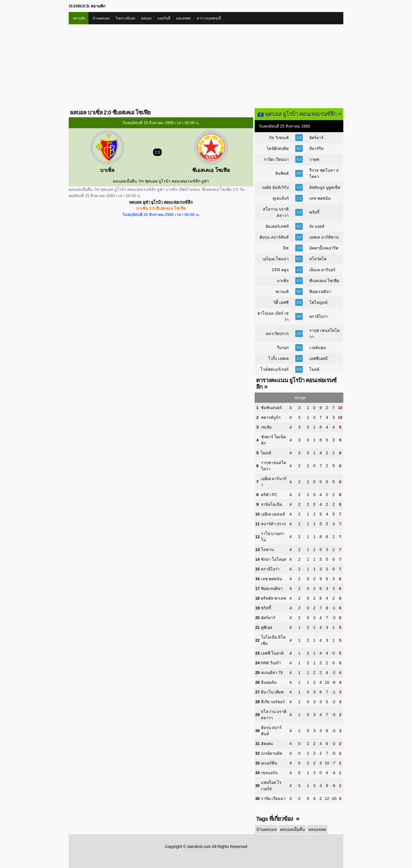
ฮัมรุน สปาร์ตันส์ (274, 237)
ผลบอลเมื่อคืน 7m (128, 181)
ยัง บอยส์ (317, 226)
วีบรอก (283, 348)
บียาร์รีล (316, 148)
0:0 (299, 173)
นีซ (286, 248)
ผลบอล (146, 18)
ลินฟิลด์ (282, 173)
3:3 (299, 237)
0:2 (299, 148)
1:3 (299, 187)
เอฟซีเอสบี (318, 358)
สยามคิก (79, 18)
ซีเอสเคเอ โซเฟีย (324, 281)
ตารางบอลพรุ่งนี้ (209, 18)
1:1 (299, 198)
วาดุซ (314, 159)
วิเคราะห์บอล (125, 18)
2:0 (299, 281)
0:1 (299, 159)
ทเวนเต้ (282, 292)
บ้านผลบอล (101, 18)
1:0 (299, 212)
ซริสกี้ (314, 212)
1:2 (299, 138)
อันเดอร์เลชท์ (277, 226)
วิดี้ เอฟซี (281, 302)
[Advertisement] (206, 67)
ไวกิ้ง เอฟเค (279, 358)
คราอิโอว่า (319, 316)
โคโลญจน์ (318, 302)
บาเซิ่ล (283, 281)
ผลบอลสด (184, 18)
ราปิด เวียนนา (276, 159)
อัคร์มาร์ (316, 138)
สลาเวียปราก (277, 334)
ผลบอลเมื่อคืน (292, 829)
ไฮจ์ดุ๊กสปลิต (278, 148)
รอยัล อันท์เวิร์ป (275, 187)
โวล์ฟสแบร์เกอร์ (275, 369)
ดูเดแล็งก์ (281, 198)
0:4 (299, 369)
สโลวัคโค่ (318, 259)
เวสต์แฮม (318, 348)
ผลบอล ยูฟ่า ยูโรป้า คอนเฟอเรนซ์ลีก (161, 202)
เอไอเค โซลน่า (276, 259)
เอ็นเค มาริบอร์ (322, 270)
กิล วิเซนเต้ (279, 138)
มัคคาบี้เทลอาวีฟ (324, 248)
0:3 (299, 302)
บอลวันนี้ (164, 18)
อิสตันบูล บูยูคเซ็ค (325, 187)
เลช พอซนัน (320, 198)
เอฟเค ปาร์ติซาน (324, 237)
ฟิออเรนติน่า (320, 292)
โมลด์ (314, 369)
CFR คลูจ (280, 270)
